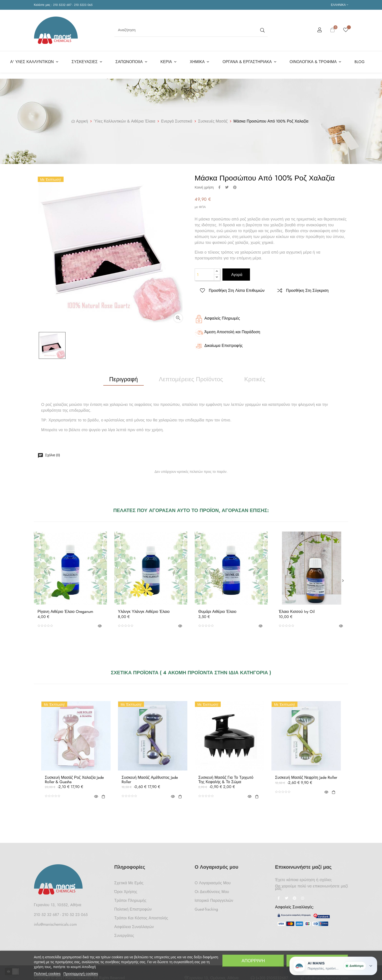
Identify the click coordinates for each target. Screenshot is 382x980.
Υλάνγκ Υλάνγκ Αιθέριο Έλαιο (144, 610)
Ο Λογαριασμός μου (213, 881)
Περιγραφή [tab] (124, 377)
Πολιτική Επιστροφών (133, 907)
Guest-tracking (206, 907)
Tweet (227, 185)
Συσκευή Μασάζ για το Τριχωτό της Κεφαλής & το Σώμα (226, 778)
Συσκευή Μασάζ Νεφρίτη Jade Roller (306, 776)
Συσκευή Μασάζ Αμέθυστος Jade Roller (150, 778)
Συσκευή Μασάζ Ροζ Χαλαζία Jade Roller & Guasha (74, 778)
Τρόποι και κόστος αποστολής (141, 916)
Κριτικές (255, 377)
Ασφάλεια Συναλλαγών (134, 925)
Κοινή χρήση (219, 185)
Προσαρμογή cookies (81, 974)
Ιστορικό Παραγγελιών (214, 899)
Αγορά (236, 273)
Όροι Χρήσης (126, 890)
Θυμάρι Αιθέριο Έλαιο (217, 610)
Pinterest (235, 185)
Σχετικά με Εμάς (129, 881)
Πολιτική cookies (47, 974)
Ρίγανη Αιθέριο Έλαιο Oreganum (65, 610)
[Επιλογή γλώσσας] (339, 5)
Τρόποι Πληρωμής (130, 899)
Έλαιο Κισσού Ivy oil (297, 610)
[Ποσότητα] (204, 273)
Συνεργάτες (124, 934)
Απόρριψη (253, 961)
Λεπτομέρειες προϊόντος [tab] (191, 377)
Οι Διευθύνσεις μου (212, 890)
